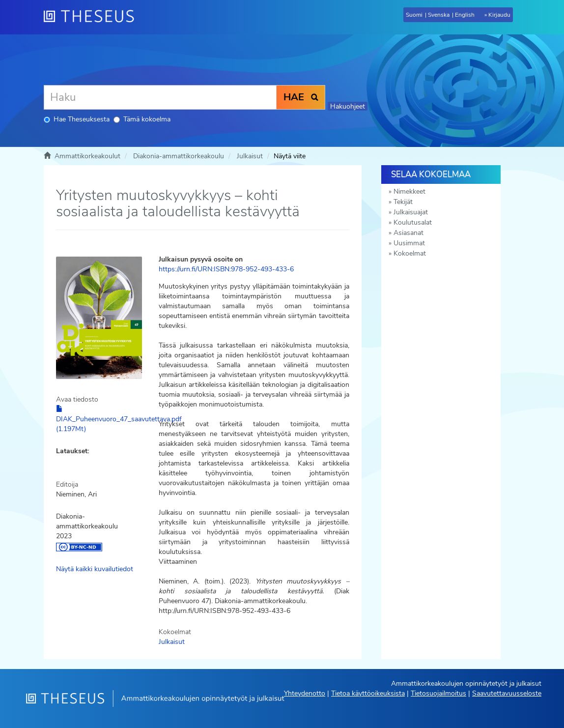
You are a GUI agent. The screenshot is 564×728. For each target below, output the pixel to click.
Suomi (414, 15)
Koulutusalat (413, 222)
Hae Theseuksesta (77, 119)
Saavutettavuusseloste (507, 693)
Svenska (439, 15)
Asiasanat (409, 233)
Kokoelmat (410, 253)
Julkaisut (250, 156)
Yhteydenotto (305, 693)
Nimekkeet (409, 191)
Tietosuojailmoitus (438, 693)
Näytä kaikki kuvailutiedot (95, 569)
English (465, 15)
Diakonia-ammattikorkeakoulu (179, 156)
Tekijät (403, 202)
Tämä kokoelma (142, 119)
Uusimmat (409, 243)
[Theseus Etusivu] (93, 17)
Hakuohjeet (348, 106)
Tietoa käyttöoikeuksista (368, 693)
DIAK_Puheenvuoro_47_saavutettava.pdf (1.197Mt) (119, 419)
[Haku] (160, 97)
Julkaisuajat (411, 212)
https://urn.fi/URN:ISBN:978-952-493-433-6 (226, 269)
